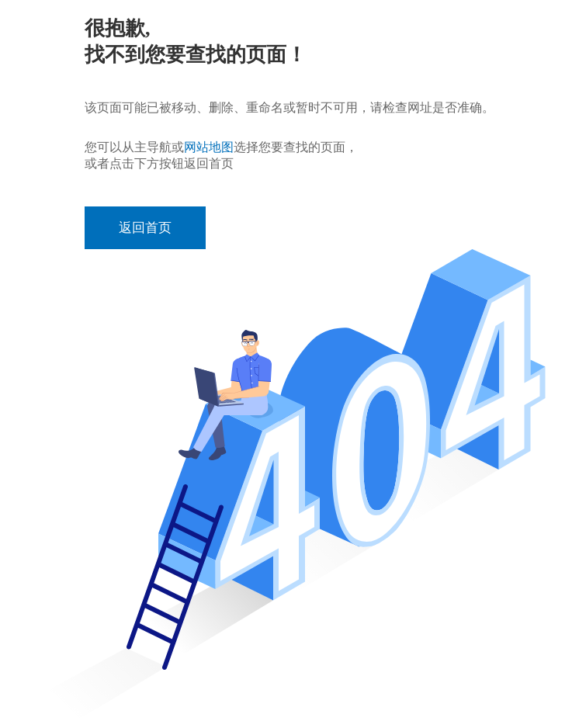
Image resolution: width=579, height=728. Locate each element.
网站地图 (209, 147)
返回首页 (145, 228)
